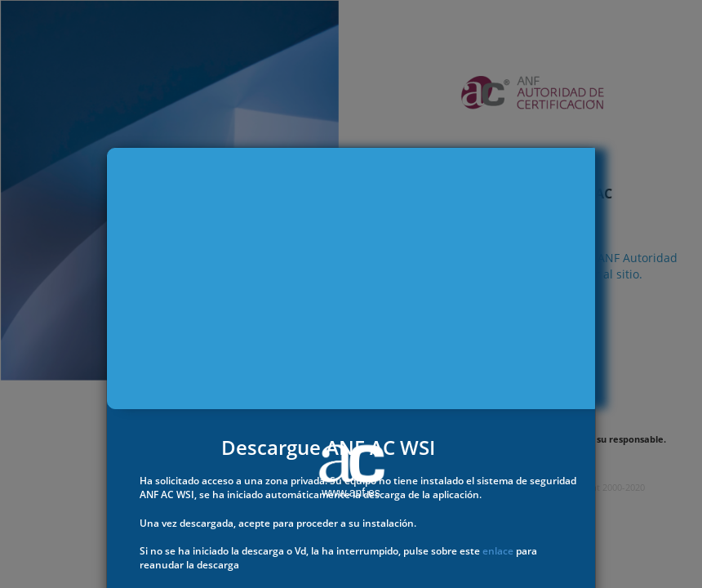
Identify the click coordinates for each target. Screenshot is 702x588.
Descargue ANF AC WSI (328, 447)
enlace (498, 551)
